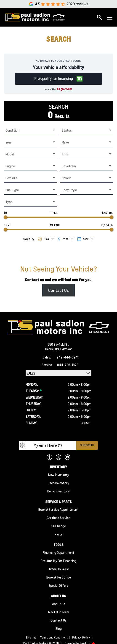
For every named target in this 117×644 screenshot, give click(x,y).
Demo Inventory (58, 491)
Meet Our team (59, 612)
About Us (59, 604)
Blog (59, 628)
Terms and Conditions (54, 637)
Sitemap (31, 637)
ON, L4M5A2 (63, 349)
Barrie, (50, 349)
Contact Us (58, 290)
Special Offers (58, 585)
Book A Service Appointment (58, 509)
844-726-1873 (68, 365)
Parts (59, 534)
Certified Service (58, 518)
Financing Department (58, 552)
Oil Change (59, 526)
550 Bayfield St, (58, 344)
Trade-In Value (59, 569)
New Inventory (59, 475)
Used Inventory (58, 483)
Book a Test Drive (59, 577)
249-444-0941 (68, 357)
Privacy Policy (81, 637)
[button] (59, 79)
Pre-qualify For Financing (59, 561)
